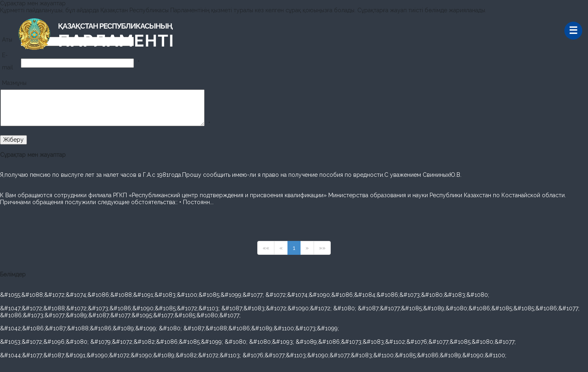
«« (266, 248)
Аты (7, 40)
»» (322, 248)
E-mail (8, 61)
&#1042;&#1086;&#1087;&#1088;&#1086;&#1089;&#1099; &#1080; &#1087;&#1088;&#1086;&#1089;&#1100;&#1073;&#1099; (169, 328)
